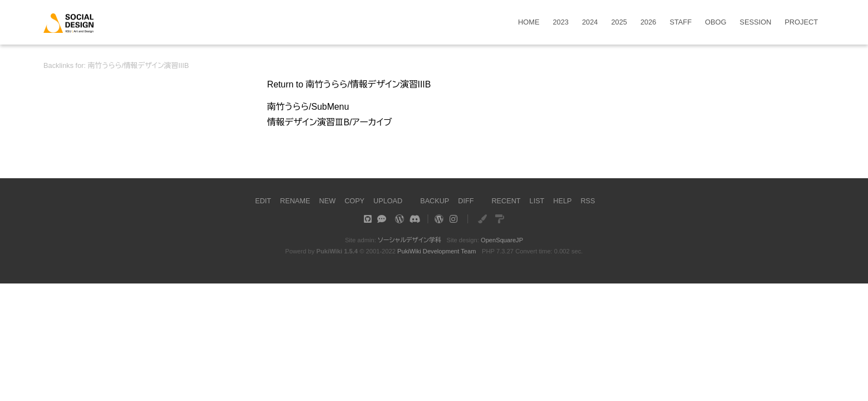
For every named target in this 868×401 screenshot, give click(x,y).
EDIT (262, 201)
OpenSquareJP (502, 240)
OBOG (716, 23)
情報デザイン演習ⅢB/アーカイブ (330, 122)
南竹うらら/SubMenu (309, 107)
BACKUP (435, 201)
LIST (538, 201)
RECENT (507, 201)
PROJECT (801, 23)
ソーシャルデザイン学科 (409, 240)
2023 (561, 23)
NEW (327, 201)
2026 (648, 23)
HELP (563, 201)
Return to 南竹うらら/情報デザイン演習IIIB (350, 84)
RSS (589, 201)
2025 (619, 23)
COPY (354, 201)
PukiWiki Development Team (437, 251)
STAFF (680, 23)
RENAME (295, 201)
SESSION (755, 23)
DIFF (466, 201)
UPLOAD (388, 201)
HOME (529, 23)
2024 (590, 23)
